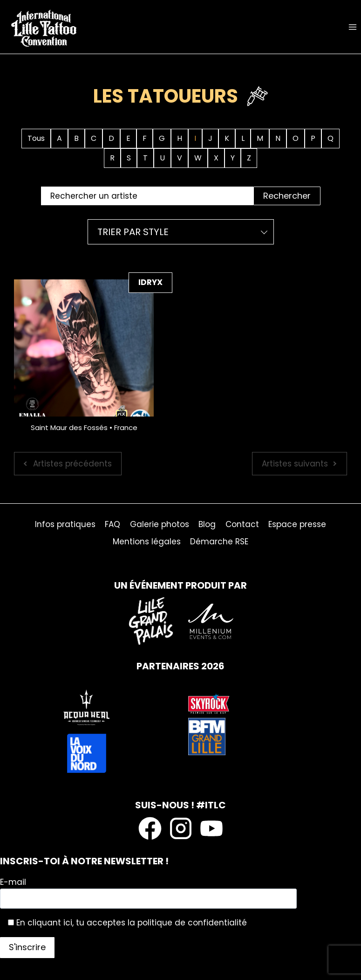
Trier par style (133, 232)
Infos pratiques (65, 524)
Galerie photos (160, 524)
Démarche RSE (219, 542)
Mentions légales (147, 542)
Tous (36, 138)
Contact (242, 524)
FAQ (112, 524)
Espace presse (297, 524)
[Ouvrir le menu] (352, 27)
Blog (207, 524)
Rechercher (287, 196)
